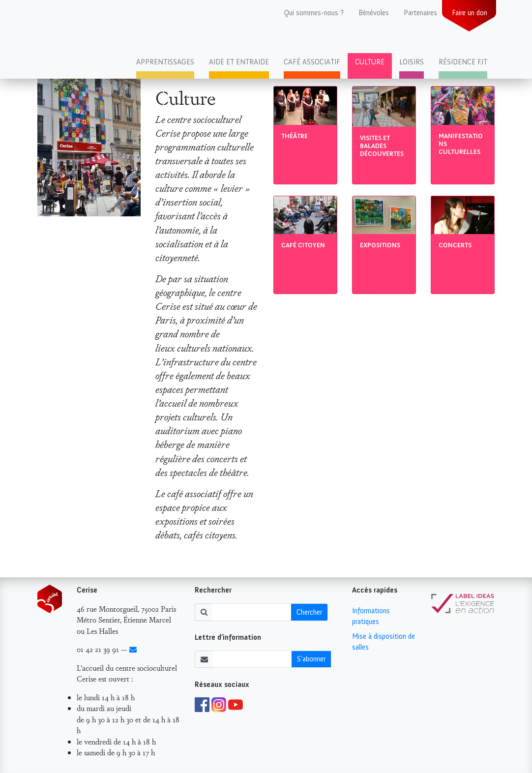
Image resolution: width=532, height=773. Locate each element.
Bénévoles (374, 13)
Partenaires (420, 13)
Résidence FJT (463, 62)
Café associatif (312, 62)
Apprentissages (165, 62)
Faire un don (470, 13)
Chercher (309, 612)
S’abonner (311, 659)
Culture (370, 62)
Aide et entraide (239, 62)
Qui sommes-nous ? (314, 13)
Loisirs (412, 62)
